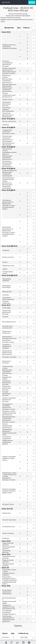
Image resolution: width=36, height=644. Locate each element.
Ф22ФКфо (6, 637)
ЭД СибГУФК (6, 2)
